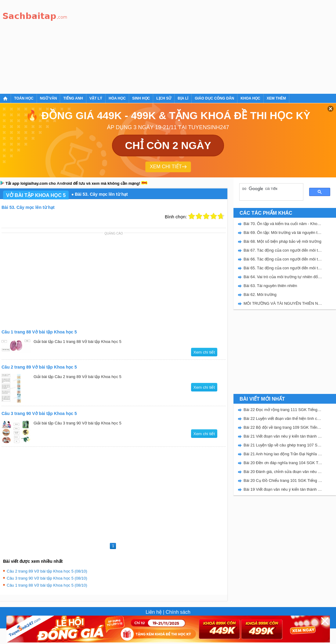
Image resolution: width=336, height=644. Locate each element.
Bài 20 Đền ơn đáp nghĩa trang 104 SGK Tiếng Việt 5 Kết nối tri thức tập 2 (283, 463)
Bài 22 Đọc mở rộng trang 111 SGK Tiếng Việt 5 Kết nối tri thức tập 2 (283, 410)
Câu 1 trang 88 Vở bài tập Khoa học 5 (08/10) (47, 585)
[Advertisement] (133, 46)
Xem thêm (276, 98)
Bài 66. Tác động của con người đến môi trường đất (283, 259)
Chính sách (178, 612)
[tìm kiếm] (269, 189)
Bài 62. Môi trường (260, 295)
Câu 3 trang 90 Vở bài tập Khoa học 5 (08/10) (47, 578)
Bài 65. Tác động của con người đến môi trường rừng (283, 268)
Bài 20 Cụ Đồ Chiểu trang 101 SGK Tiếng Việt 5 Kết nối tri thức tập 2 (283, 480)
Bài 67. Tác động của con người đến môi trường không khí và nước (283, 250)
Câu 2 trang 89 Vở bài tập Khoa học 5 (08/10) (47, 571)
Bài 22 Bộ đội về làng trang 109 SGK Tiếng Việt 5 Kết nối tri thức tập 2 (283, 427)
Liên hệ (154, 612)
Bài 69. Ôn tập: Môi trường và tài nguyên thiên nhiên (283, 233)
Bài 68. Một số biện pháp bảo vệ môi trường (282, 241)
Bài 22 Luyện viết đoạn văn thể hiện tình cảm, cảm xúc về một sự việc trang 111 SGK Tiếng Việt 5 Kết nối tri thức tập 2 (283, 418)
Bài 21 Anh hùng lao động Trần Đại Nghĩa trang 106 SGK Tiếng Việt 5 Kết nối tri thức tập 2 (283, 454)
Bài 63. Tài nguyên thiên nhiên (270, 286)
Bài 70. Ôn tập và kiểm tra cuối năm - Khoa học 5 (283, 224)
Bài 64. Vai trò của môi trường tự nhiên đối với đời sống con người (283, 277)
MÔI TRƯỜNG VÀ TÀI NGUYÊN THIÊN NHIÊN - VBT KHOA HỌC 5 (283, 303)
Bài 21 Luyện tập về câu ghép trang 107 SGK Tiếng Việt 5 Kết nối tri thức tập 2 (283, 445)
